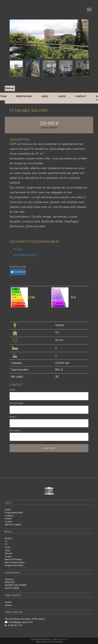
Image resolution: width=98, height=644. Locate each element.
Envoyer (49, 448)
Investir (8, 519)
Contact (81, 96)
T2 (6, 542)
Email (13, 417)
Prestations (24, 96)
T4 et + (8, 548)
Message (15, 431)
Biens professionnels (15, 563)
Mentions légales (13, 525)
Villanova (9, 579)
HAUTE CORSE (12, 588)
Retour (10, 88)
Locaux (8, 557)
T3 (6, 544)
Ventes (8, 510)
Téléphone (17, 403)
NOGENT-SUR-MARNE (16, 585)
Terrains (9, 553)
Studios (8, 538)
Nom (12, 390)
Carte (62, 96)
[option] (49, 39)
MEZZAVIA (10, 582)
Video (45, 96)
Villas (8, 551)
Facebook (18, 272)
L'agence (9, 516)
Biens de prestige (13, 559)
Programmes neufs (14, 513)
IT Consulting (55, 642)
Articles (8, 605)
